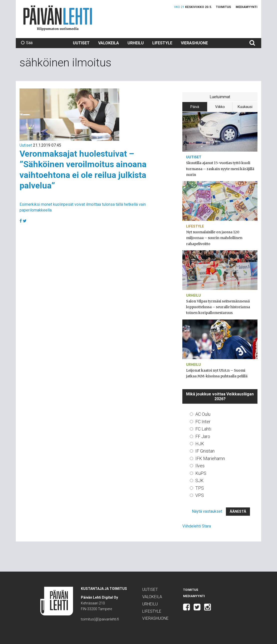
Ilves (200, 466)
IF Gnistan (205, 451)
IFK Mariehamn (210, 458)
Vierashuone (194, 43)
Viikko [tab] (220, 107)
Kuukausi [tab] (245, 107)
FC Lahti (203, 429)
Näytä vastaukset (207, 511)
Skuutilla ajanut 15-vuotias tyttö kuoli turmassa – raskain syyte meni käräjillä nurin (220, 169)
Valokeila (109, 43)
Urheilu (136, 43)
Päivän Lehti (58, 18)
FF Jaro (203, 436)
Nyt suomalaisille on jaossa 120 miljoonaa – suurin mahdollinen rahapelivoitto (214, 238)
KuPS (201, 473)
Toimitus (223, 7)
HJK (200, 444)
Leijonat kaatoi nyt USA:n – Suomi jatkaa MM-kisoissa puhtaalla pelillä (217, 373)
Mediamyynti (247, 7)
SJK (199, 480)
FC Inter (203, 422)
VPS (200, 495)
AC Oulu (203, 414)
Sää (27, 43)
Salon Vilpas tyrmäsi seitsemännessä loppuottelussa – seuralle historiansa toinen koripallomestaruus (218, 307)
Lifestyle (162, 43)
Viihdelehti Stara (197, 526)
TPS (200, 488)
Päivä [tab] (195, 107)
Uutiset (81, 43)
